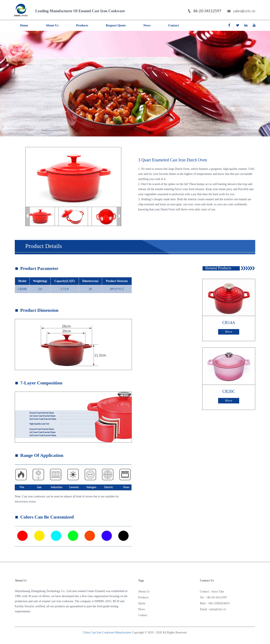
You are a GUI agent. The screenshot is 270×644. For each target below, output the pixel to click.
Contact (173, 25)
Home (24, 25)
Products (82, 25)
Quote (142, 603)
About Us (52, 25)
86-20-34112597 (204, 11)
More (229, 332)
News (147, 25)
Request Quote (116, 25)
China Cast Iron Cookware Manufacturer (107, 632)
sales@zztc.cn (241, 11)
